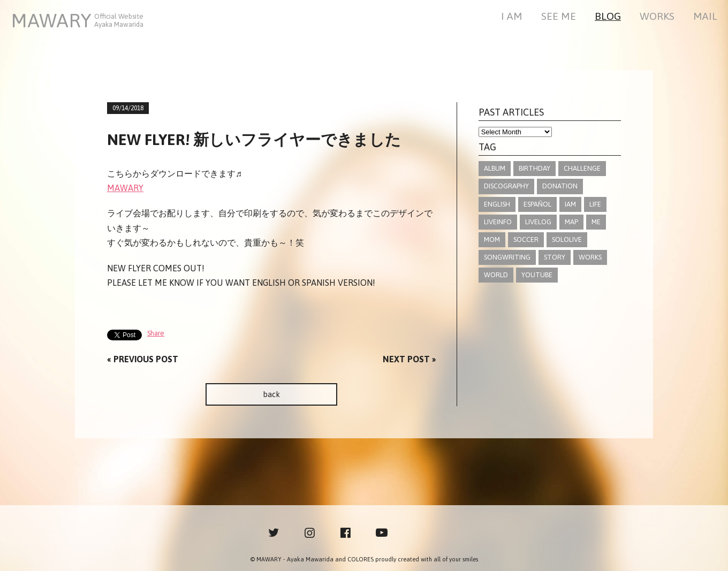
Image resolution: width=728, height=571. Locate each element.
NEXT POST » (409, 359)
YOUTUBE (537, 275)
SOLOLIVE (567, 239)
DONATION (560, 186)
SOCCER (526, 239)
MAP (571, 222)
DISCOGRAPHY (506, 186)
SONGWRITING (507, 257)
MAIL (705, 17)
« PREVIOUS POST (143, 359)
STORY (555, 257)
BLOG (608, 17)
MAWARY (125, 188)
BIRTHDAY (534, 168)
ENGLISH (497, 204)
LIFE (595, 204)
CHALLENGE (582, 168)
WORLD (496, 275)
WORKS (657, 17)
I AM (512, 17)
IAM (570, 204)
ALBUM (495, 168)
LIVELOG (538, 222)
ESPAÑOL (537, 204)
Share (156, 333)
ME (596, 222)
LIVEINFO (498, 222)
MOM (492, 239)
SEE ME (559, 17)
